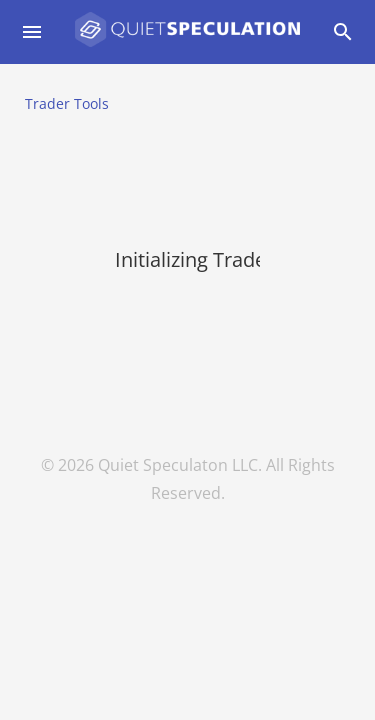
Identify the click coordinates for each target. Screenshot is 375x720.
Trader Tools (67, 103)
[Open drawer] (32, 32)
